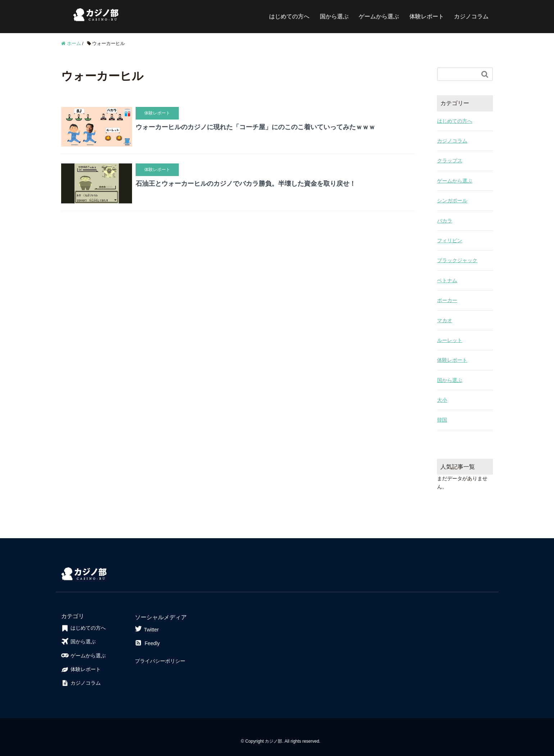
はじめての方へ (289, 16)
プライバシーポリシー (160, 661)
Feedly (147, 643)
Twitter (147, 629)
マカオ (445, 320)
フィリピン (450, 240)
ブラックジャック (457, 260)
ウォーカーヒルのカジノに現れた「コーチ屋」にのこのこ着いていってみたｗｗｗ (255, 127)
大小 (442, 400)
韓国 (442, 420)
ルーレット (450, 340)
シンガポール (452, 201)
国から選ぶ (334, 16)
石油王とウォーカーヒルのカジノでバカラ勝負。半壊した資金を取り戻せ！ (246, 184)
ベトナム (447, 280)
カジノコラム (471, 16)
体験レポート (427, 16)
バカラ (445, 221)
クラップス (450, 161)
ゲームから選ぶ (379, 16)
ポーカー (447, 300)
